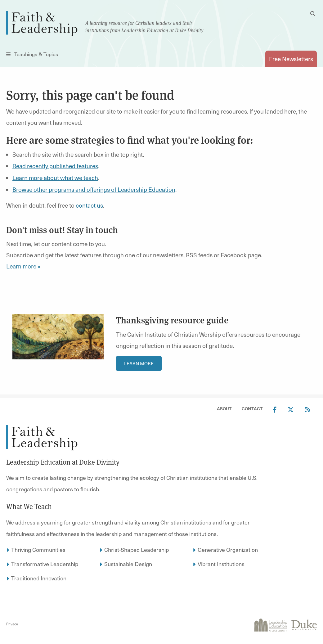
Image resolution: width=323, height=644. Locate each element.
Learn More (139, 363)
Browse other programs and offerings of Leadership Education (94, 189)
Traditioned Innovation (39, 578)
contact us (89, 205)
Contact (252, 409)
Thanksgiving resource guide (173, 320)
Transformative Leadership (45, 564)
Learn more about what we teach (55, 178)
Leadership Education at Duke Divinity (63, 462)
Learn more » (23, 266)
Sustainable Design (128, 564)
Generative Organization (228, 549)
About (224, 409)
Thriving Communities (38, 549)
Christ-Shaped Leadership (137, 549)
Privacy (12, 624)
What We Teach (29, 507)
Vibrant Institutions (221, 564)
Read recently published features (55, 166)
